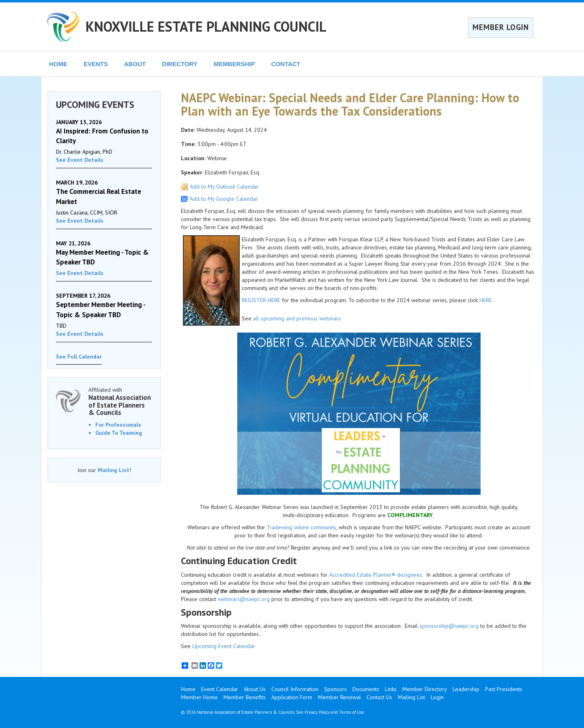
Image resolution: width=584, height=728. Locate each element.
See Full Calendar (79, 356)
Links (391, 689)
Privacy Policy (317, 712)
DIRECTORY (180, 64)
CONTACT (286, 64)
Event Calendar (220, 689)
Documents (366, 689)
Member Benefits (245, 697)
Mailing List (114, 470)
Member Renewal (339, 697)
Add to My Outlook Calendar (224, 187)
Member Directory (425, 689)
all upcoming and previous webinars (297, 318)
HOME (58, 64)
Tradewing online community (301, 527)
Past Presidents (504, 689)
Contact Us (379, 697)
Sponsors (335, 689)
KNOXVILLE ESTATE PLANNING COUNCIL (206, 26)
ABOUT (135, 64)
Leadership (466, 689)
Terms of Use (352, 712)
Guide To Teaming (119, 433)
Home (188, 689)
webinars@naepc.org (244, 599)
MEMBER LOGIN (501, 27)
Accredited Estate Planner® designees (376, 575)
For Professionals (118, 425)
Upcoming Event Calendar (224, 646)
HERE (486, 300)
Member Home (199, 697)
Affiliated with (120, 401)
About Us (255, 689)
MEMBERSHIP (234, 64)
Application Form (292, 697)
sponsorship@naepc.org (449, 626)
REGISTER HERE (261, 300)
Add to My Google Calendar (224, 199)
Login (437, 697)
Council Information (295, 689)
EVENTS (96, 64)
